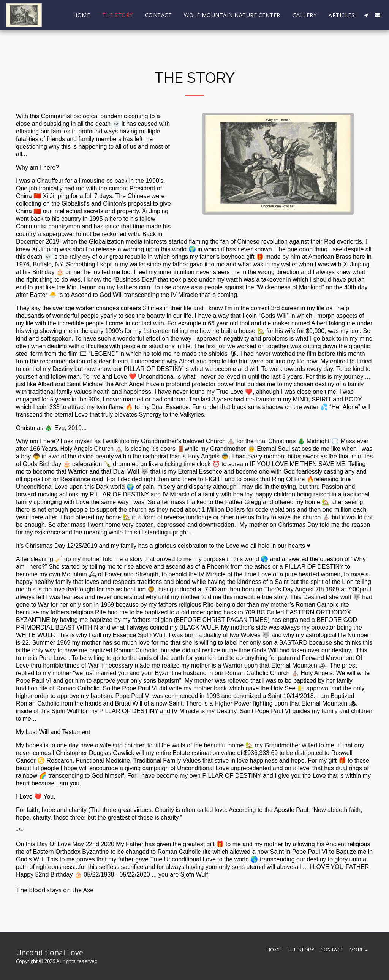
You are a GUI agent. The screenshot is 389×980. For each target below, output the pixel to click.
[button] (366, 15)
